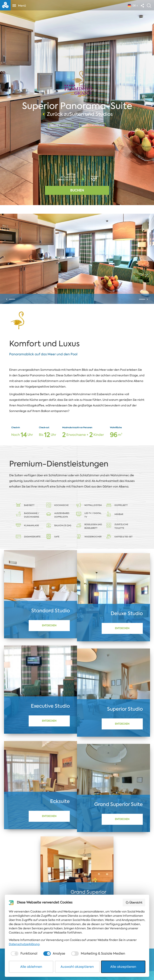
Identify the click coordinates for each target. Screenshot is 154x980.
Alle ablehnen (31, 967)
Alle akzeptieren (123, 967)
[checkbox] (24, 954)
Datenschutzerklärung (24, 944)
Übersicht (134, 902)
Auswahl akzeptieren (77, 967)
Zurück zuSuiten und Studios (77, 114)
